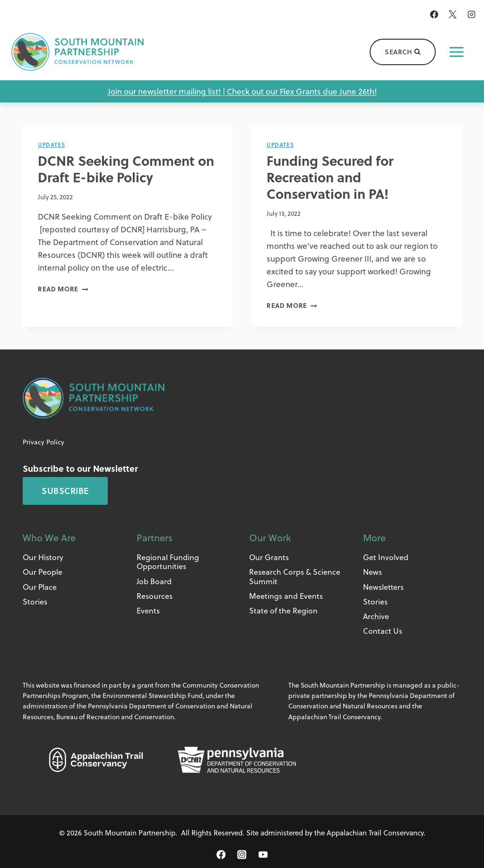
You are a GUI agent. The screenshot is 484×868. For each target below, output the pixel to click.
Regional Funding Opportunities (168, 562)
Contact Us (383, 631)
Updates (51, 145)
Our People (43, 572)
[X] (453, 14)
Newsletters (383, 587)
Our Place (40, 587)
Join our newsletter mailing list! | (167, 91)
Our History (43, 557)
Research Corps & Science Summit (295, 576)
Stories (35, 601)
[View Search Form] (403, 52)
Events (148, 610)
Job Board (154, 581)
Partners (155, 537)
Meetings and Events (286, 596)
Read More (63, 289)
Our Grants (269, 557)
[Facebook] (434, 14)
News (372, 572)
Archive (376, 616)
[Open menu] (457, 52)
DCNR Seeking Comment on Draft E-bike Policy (126, 169)
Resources (155, 596)
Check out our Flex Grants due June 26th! (302, 91)
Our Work (270, 537)
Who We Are (49, 537)
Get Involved (386, 557)
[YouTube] (263, 854)
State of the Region (283, 610)
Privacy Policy (43, 442)
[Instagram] (471, 14)
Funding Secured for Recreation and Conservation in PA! (330, 177)
